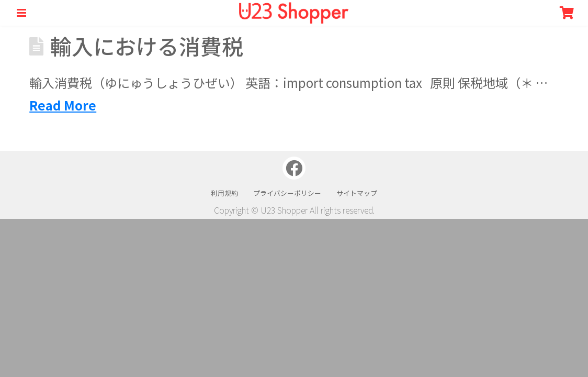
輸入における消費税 (147, 46)
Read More (63, 105)
